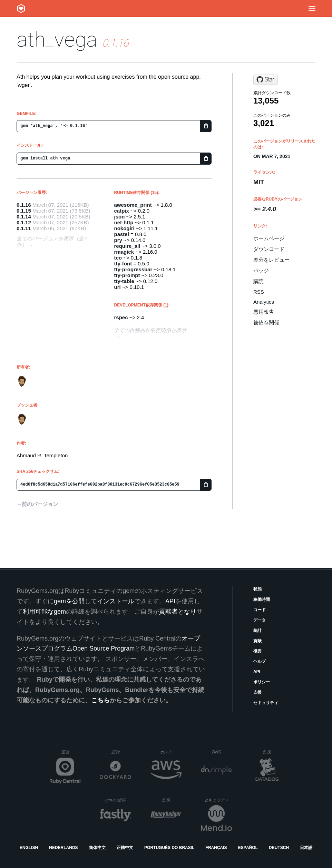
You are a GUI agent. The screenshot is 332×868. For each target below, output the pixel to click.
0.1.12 (24, 222)
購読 (258, 281)
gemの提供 (118, 800)
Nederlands (63, 848)
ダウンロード (269, 249)
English (29, 848)
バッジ (261, 270)
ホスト (171, 752)
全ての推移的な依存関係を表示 (150, 330)
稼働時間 (262, 599)
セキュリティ (266, 703)
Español (248, 848)
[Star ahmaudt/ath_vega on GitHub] (266, 80)
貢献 (257, 641)
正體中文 (125, 848)
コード (260, 610)
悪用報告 (264, 312)
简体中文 (97, 848)
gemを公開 (69, 601)
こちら (100, 700)
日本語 (306, 848)
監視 (272, 752)
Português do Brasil (169, 848)
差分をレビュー (271, 260)
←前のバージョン (37, 504)
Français (216, 848)
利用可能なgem (44, 612)
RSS (259, 292)
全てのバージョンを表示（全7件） (52, 242)
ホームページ (269, 238)
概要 (257, 651)
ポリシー (262, 682)
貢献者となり (178, 612)
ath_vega (57, 40)
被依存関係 (266, 323)
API (257, 672)
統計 (257, 631)
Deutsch (279, 848)
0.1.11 (24, 228)
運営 (71, 754)
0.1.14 (24, 217)
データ (260, 620)
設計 (121, 752)
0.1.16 (24, 205)
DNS (222, 752)
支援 (257, 692)
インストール (116, 601)
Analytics (264, 302)
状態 (257, 589)
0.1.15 (24, 211)
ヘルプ (260, 661)
